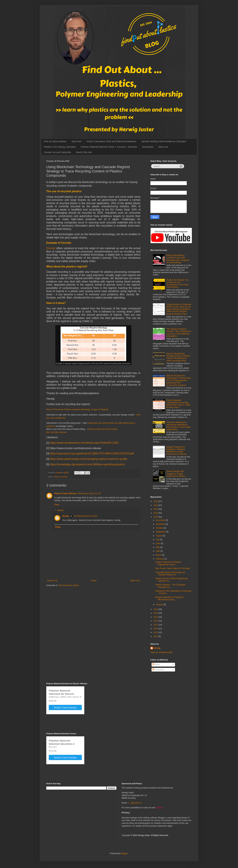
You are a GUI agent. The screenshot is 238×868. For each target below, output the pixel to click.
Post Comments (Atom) (69, 585)
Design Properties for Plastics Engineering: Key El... (168, 563)
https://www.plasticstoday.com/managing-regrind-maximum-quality (89, 459)
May (158, 547)
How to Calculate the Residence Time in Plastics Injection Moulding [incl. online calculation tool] (178, 357)
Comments (158, 670)
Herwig (65, 516)
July (158, 540)
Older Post (135, 581)
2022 (156, 517)
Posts (156, 665)
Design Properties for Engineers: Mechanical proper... (170, 598)
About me (163, 147)
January (160, 605)
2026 (156, 501)
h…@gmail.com (135, 803)
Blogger (124, 853)
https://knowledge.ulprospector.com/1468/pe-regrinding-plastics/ (87, 464)
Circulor (51, 248)
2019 (156, 617)
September (161, 532)
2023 (156, 513)
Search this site (84, 152)
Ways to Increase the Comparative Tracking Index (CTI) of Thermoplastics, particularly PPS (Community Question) (179, 380)
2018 (156, 621)
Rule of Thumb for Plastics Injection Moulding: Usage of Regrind (77, 409)
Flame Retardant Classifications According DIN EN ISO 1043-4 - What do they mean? (178, 404)
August (159, 536)
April (158, 551)
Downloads (148, 147)
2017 (156, 625)
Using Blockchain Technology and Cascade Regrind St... (170, 573)
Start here (77, 141)
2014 (156, 636)
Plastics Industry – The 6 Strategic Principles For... (170, 586)
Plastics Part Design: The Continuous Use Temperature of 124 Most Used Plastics (178, 284)
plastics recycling (61, 477)
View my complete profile (161, 652)
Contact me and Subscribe (57, 152)
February (160, 559)
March (159, 555)
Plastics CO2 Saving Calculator (60, 147)
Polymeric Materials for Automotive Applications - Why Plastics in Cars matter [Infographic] (179, 426)
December (161, 520)
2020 (156, 613)
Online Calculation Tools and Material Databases (112, 141)
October (160, 528)
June (158, 543)
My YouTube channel (56, 432)
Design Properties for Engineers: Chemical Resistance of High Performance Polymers (177, 450)
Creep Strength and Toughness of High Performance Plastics (176, 474)
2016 (156, 629)
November (161, 524)
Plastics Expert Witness (65, 493)
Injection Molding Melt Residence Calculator (164, 141)
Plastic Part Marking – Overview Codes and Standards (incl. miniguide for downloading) (178, 259)
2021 (156, 609)
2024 (156, 509)
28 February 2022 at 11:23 (89, 493)
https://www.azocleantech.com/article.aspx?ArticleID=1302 (84, 443)
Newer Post (52, 581)
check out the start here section (102, 429)
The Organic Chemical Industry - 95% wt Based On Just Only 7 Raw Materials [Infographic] (179, 333)
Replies (60, 510)
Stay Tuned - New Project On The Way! (173, 568)
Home (94, 581)
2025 (156, 505)
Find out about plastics (55, 141)
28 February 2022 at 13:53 (85, 516)
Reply (57, 505)
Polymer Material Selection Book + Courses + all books (109, 147)
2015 (156, 632)
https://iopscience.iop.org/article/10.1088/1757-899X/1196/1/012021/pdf (92, 453)
